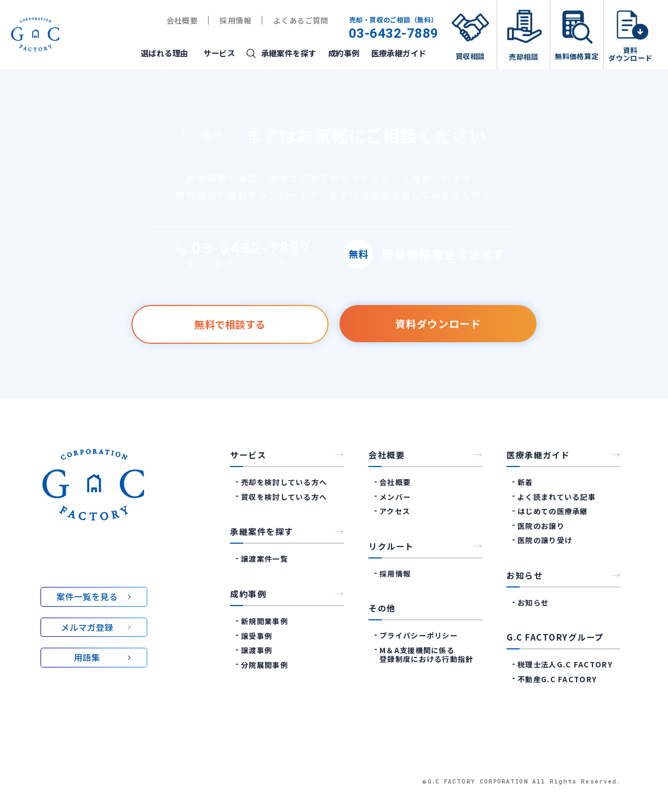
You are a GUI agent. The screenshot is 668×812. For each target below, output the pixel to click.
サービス (219, 53)
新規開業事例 (264, 621)
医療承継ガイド (399, 53)
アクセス (395, 511)
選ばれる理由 (165, 53)
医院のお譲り (541, 526)
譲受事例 (257, 635)
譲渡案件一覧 (264, 559)
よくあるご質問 (301, 20)
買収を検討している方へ (284, 497)
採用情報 (235, 20)
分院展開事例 (264, 664)
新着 (525, 482)
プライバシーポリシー (419, 635)
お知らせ (533, 603)
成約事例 (344, 53)
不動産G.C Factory (557, 679)
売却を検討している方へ (284, 482)
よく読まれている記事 (557, 497)
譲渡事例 (257, 650)
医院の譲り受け (545, 540)
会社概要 (182, 20)
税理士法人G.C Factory (565, 664)
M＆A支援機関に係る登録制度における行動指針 (427, 655)
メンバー (395, 497)
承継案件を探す (289, 53)
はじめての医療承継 (553, 511)
